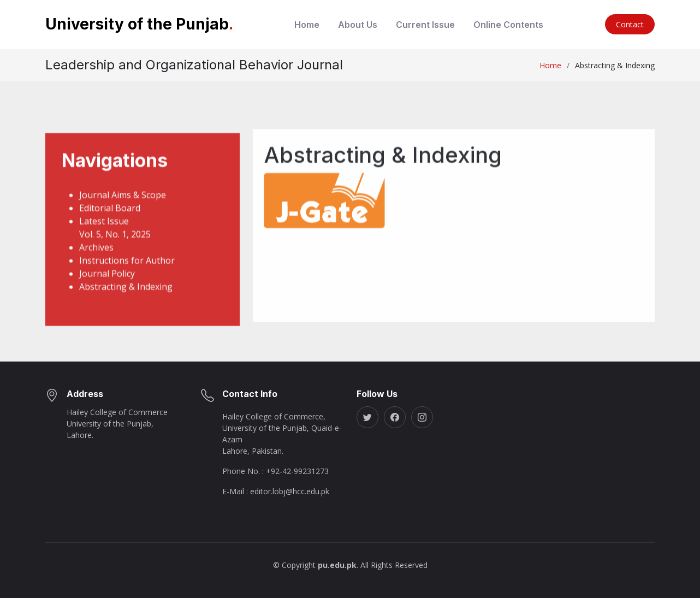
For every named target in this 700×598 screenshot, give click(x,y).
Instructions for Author (127, 278)
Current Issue (425, 25)
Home (307, 25)
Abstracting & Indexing (126, 304)
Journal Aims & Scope (123, 212)
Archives (96, 265)
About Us (358, 25)
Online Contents (508, 25)
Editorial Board (110, 226)
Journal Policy (107, 291)
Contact (630, 24)
